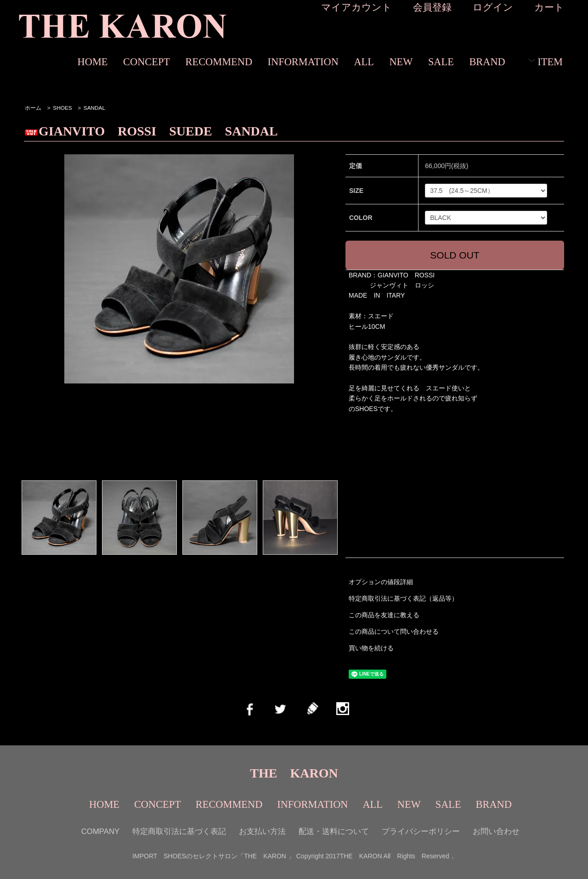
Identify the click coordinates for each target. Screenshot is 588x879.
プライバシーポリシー (421, 831)
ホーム (33, 108)
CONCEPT (147, 62)
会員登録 (432, 7)
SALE (441, 62)
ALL (364, 62)
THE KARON (294, 773)
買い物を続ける (371, 648)
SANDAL (94, 108)
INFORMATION (303, 62)
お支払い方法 (262, 831)
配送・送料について (334, 831)
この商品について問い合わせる (394, 631)
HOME (93, 62)
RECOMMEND (219, 62)
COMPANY (101, 831)
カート (549, 7)
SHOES (62, 108)
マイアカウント (356, 7)
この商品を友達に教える (384, 615)
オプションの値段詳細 (381, 582)
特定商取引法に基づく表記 (179, 831)
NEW (401, 62)
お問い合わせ (496, 831)
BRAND (487, 62)
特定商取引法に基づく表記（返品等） (403, 598)
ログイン (493, 7)
